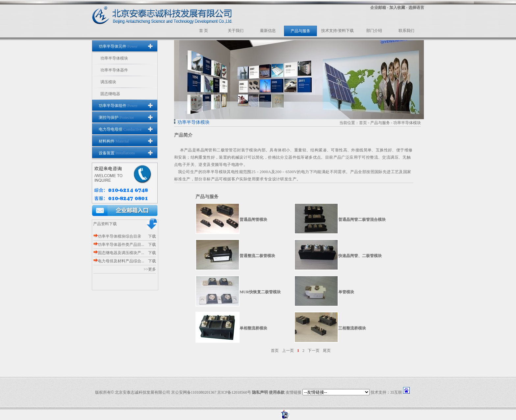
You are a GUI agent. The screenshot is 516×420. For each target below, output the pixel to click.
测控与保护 (116, 118)
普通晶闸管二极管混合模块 (362, 220)
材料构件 (114, 141)
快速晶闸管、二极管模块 (360, 256)
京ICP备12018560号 (234, 392)
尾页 (327, 351)
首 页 (204, 31)
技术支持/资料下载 (337, 31)
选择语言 (416, 8)
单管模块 (346, 292)
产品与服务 (300, 31)
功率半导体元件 (118, 46)
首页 (363, 123)
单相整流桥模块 (253, 328)
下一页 (314, 351)
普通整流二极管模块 (257, 256)
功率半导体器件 (114, 70)
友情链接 (294, 392)
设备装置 (117, 153)
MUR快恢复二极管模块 (260, 292)
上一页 (288, 351)
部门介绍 (374, 31)
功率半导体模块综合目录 (117, 236)
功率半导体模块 (114, 58)
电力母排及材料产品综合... (119, 261)
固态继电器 (110, 94)
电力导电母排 (120, 129)
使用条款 (277, 392)
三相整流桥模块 (352, 328)
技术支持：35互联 (386, 392)
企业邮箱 (378, 8)
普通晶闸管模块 (253, 220)
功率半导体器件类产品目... (119, 245)
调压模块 (108, 82)
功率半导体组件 (118, 106)
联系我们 (406, 31)
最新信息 (268, 31)
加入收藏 (397, 8)
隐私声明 (260, 392)
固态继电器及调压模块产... (119, 253)
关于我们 (236, 31)
